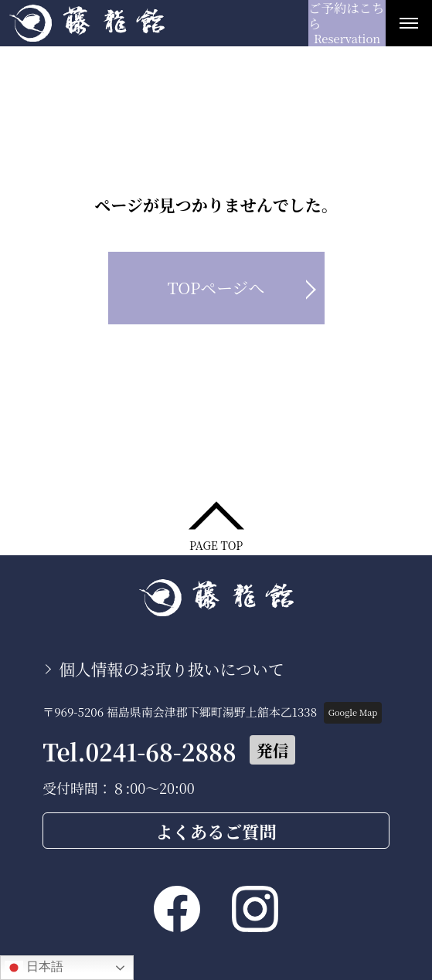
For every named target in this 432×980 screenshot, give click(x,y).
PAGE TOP (216, 544)
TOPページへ (216, 287)
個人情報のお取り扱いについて (172, 669)
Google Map (353, 712)
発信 (273, 750)
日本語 (34, 968)
